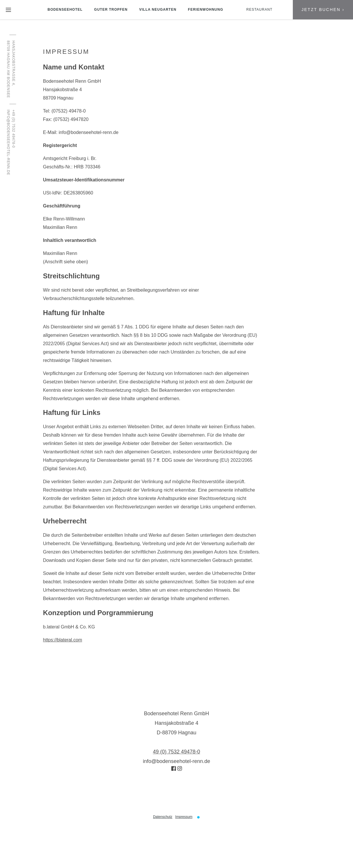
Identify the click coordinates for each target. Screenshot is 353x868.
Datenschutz (163, 817)
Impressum (184, 817)
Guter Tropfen (111, 10)
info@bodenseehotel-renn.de (89, 132)
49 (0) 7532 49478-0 (176, 752)
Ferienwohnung (206, 10)
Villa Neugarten (158, 10)
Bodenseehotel (65, 10)
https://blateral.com (63, 640)
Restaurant (259, 10)
